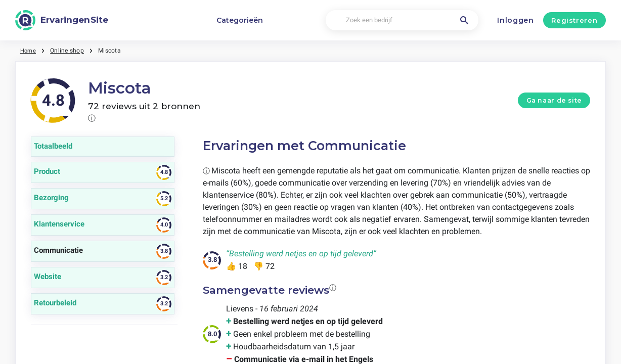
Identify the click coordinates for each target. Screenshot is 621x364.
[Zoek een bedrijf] (402, 20)
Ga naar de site (554, 100)
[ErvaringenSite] (62, 20)
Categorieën (240, 20)
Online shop (69, 51)
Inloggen (516, 20)
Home (29, 51)
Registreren (574, 20)
